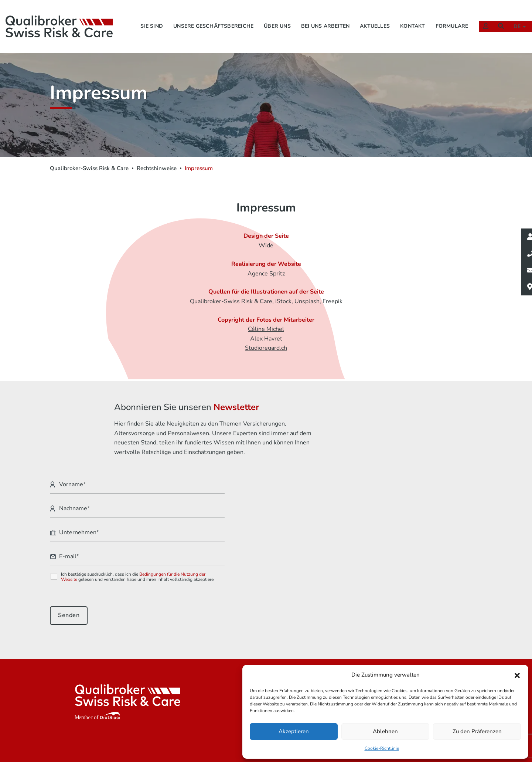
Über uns (267, 17)
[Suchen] (497, 17)
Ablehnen (385, 731)
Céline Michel (266, 332)
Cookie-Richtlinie (382, 748)
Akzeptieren (294, 731)
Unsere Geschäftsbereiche (203, 17)
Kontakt (403, 17)
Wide (266, 247)
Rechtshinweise (157, 168)
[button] (517, 675)
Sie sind (142, 17)
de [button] (514, 17)
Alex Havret (266, 341)
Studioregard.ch (266, 351)
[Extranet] (482, 17)
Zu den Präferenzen (477, 731)
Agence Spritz (266, 275)
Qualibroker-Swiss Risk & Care (89, 168)
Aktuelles (365, 17)
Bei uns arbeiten (315, 17)
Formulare (442, 17)
